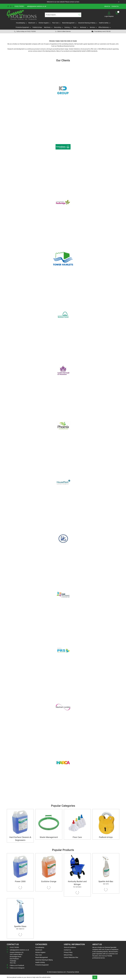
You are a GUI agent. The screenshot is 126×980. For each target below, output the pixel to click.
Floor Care (55, 23)
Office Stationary (104, 27)
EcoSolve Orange (49, 881)
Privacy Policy (68, 952)
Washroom (32, 23)
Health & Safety (104, 23)
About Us (107, 6)
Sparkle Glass (20, 928)
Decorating (57, 27)
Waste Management (68, 23)
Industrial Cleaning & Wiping (87, 23)
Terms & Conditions (70, 947)
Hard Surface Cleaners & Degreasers (20, 839)
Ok (95, 977)
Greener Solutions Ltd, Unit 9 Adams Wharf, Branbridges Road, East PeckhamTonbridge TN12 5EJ (15, 958)
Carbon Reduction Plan (71, 957)
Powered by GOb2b (73, 972)
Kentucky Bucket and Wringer (77, 884)
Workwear (83, 27)
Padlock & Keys (37, 27)
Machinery (47, 27)
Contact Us (115, 6)
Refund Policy (68, 955)
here (78, 2)
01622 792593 (18, 6)
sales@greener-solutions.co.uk (36, 6)
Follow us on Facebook (15, 965)
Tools (75, 27)
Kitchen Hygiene (44, 23)
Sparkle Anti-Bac (106, 883)
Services (92, 27)
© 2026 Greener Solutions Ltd (56, 972)
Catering (67, 27)
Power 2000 (20, 881)
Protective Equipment (22, 27)
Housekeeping (20, 23)
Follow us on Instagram (16, 968)
